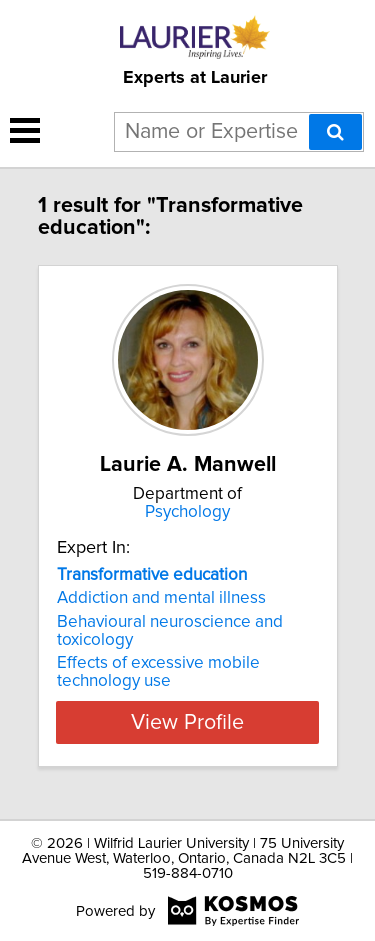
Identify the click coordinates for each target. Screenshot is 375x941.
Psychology (187, 512)
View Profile (187, 722)
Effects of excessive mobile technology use (158, 672)
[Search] (335, 132)
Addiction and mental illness (161, 598)
